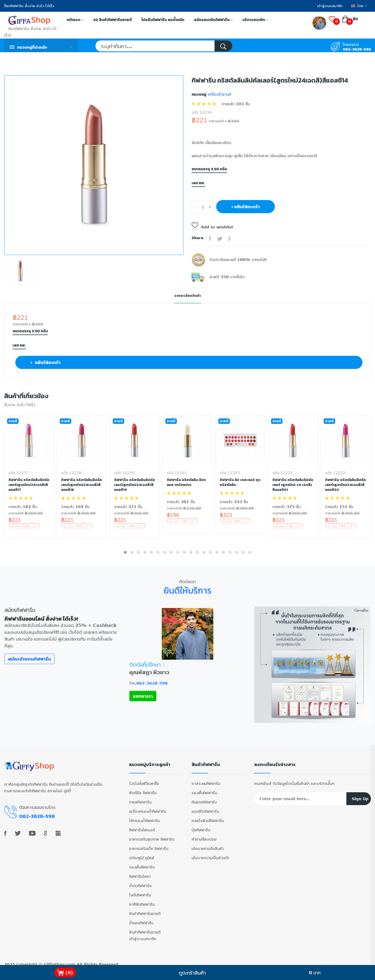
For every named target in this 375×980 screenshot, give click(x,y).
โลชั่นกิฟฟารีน (140, 891)
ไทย (359, 6)
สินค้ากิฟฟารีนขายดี (145, 909)
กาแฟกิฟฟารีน (140, 798)
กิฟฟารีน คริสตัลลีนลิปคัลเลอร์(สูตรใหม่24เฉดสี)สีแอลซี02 (345, 485)
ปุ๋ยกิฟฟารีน (201, 826)
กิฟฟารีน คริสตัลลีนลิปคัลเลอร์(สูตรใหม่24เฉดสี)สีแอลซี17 (28, 485)
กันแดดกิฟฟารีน (204, 798)
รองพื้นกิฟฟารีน (142, 863)
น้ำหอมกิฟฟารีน (141, 919)
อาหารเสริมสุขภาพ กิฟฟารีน (152, 835)
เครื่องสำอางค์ (219, 94)
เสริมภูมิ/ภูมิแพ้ (142, 854)
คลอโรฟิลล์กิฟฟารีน (208, 816)
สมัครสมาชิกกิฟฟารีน (213, 20)
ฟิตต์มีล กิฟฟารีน (143, 789)
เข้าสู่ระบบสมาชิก (330, 6)
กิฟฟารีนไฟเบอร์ (142, 826)
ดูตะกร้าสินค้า (192, 973)
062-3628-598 (357, 49)
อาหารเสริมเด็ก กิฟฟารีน (149, 844)
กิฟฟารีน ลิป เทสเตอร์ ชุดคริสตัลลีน (238, 482)
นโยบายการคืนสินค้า (208, 844)
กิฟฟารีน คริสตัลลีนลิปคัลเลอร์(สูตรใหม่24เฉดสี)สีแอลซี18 (81, 485)
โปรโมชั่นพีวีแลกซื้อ (144, 779)
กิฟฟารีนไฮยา (140, 872)
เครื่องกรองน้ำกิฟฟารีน (148, 807)
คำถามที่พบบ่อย (204, 835)
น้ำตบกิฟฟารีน (140, 881)
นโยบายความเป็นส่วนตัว (210, 854)
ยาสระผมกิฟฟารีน (206, 779)
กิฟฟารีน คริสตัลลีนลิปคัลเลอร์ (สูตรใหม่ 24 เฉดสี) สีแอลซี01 (291, 485)
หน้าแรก (75, 20)
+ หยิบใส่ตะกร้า (245, 207)
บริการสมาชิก (255, 20)
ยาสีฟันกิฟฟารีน (142, 900)
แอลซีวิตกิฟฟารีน (205, 807)
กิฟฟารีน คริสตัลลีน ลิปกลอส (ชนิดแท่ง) (187, 482)
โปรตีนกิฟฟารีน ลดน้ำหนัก (163, 20)
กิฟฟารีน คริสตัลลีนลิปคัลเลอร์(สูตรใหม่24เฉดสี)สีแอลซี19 (134, 485)
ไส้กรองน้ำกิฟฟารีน (144, 816)
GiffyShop (54, 960)
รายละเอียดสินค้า (188, 296)
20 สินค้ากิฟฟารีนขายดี (112, 20)
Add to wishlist (212, 227)
